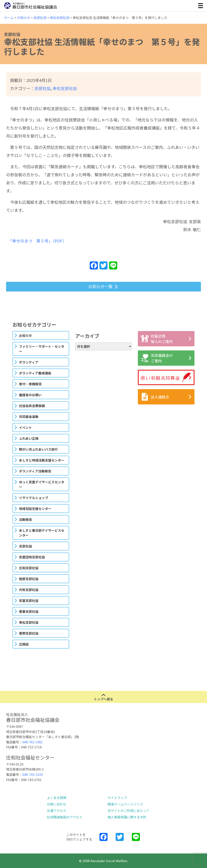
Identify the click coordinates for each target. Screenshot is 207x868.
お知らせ (25, 335)
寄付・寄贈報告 (30, 384)
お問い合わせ (57, 804)
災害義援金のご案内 (157, 358)
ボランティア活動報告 (35, 471)
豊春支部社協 (29, 611)
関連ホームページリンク (125, 804)
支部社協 (42, 88)
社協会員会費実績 (32, 406)
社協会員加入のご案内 (157, 339)
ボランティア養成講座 (35, 373)
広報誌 (24, 644)
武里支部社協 (29, 601)
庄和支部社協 (29, 568)
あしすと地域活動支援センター (42, 460)
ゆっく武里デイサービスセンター (42, 484)
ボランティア (29, 362)
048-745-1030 (33, 774)
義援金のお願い (30, 395)
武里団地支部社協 (32, 557)
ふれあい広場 (29, 438)
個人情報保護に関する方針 (127, 817)
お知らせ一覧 (100, 286)
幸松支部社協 (65, 88)
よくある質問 (57, 798)
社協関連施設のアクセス (65, 817)
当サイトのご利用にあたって (128, 811)
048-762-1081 (33, 742)
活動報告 (25, 519)
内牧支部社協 (29, 590)
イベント (25, 427)
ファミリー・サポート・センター (42, 349)
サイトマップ (117, 798)
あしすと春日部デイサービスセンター (42, 533)
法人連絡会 (155, 397)
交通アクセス (57, 811)
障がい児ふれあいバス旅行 (38, 449)
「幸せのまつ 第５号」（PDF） (38, 241)
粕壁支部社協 (29, 579)
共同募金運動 (29, 417)
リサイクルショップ (34, 498)
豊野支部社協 (29, 633)
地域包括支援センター (35, 509)
